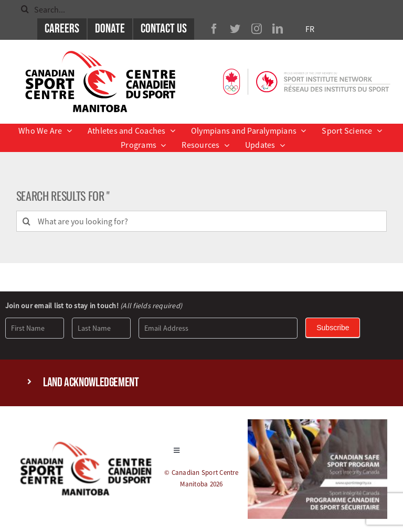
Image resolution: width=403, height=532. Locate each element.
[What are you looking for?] (202, 221)
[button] (201, 383)
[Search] (25, 9)
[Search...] (201, 9)
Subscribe (333, 328)
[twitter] (235, 29)
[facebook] (214, 29)
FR (310, 29)
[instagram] (257, 29)
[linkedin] (278, 29)
